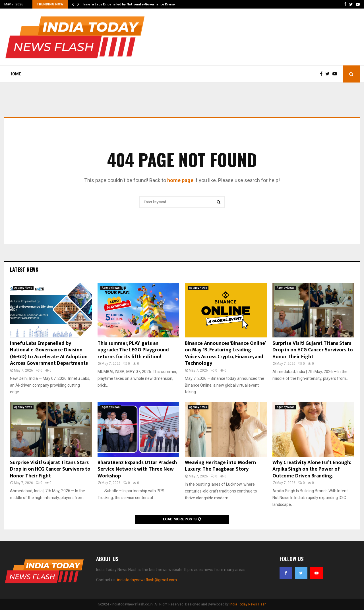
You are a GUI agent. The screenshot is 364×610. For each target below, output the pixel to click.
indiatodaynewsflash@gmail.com (147, 580)
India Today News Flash (248, 604)
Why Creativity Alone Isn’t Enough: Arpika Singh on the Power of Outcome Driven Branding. (312, 469)
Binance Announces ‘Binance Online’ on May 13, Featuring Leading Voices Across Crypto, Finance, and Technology (225, 353)
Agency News (23, 288)
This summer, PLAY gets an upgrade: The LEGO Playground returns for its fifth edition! (133, 350)
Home (15, 74)
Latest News (24, 269)
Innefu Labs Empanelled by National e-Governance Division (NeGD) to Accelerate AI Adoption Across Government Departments (49, 353)
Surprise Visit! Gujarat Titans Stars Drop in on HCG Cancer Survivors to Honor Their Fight (313, 350)
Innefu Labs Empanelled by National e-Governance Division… (132, 4)
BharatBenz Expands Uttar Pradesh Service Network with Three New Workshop (137, 469)
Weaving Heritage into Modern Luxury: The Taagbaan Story (220, 466)
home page (180, 180)
